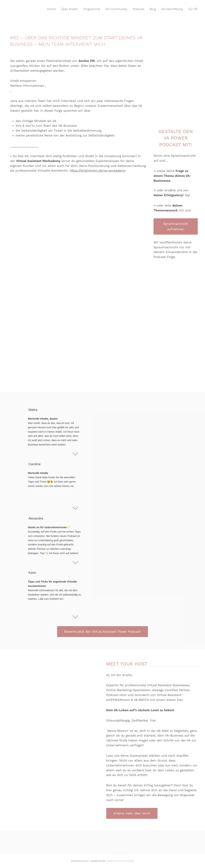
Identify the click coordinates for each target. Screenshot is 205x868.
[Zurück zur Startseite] (25, 9)
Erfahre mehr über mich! (132, 813)
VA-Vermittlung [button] (172, 9)
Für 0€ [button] (193, 9)
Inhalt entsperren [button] (23, 81)
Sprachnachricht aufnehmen (176, 226)
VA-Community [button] (116, 9)
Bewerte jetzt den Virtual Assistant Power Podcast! (103, 632)
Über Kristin (69, 9)
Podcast (139, 9)
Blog (153, 9)
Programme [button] (92, 9)
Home (51, 9)
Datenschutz (80, 861)
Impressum (98, 861)
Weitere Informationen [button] (27, 86)
